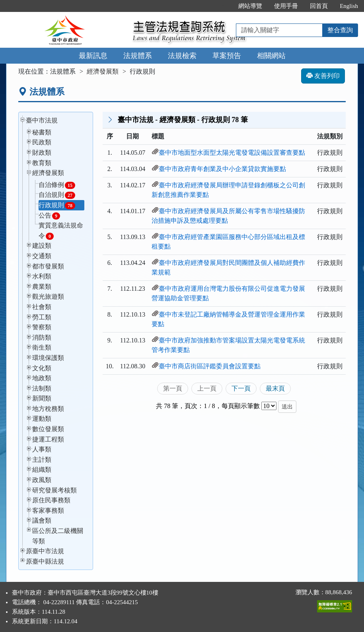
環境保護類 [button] (48, 358)
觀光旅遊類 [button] (48, 297)
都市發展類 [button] (48, 266)
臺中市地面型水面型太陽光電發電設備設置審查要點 (232, 153)
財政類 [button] (42, 153)
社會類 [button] (42, 307)
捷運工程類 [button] (48, 439)
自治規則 (57, 195)
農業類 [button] (42, 287)
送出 (287, 407)
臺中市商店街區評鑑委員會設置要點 (210, 366)
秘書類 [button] (42, 132)
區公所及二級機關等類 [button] (58, 536)
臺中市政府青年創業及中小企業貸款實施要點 (222, 169)
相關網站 (271, 56)
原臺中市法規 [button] (45, 551)
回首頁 (319, 6)
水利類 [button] (42, 276)
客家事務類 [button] (48, 510)
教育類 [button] (42, 163)
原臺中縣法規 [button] (45, 561)
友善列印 (323, 76)
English (349, 6)
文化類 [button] (42, 368)
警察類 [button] (42, 327)
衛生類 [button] (42, 347)
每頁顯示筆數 (241, 406)
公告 (49, 216)
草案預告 (227, 56)
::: (224, 6)
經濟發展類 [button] (48, 173)
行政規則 (57, 205)
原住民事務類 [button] (51, 500)
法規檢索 (182, 56)
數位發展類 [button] (48, 429)
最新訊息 (93, 56)
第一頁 (173, 388)
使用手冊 (286, 6)
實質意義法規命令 (61, 231)
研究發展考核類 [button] (55, 490)
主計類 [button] (42, 460)
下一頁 (241, 388)
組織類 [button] (42, 470)
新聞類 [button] (42, 398)
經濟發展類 (103, 71)
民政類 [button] (42, 142)
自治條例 (57, 185)
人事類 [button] (42, 449)
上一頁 (207, 388)
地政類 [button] (42, 378)
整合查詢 (340, 30)
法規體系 (138, 56)
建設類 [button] (42, 246)
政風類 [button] (42, 480)
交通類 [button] (42, 256)
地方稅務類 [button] (48, 409)
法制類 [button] (42, 388)
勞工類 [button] (42, 317)
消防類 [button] (42, 337)
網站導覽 (250, 6)
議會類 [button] (42, 520)
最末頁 (275, 388)
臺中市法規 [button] (42, 120)
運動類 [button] (42, 419)
